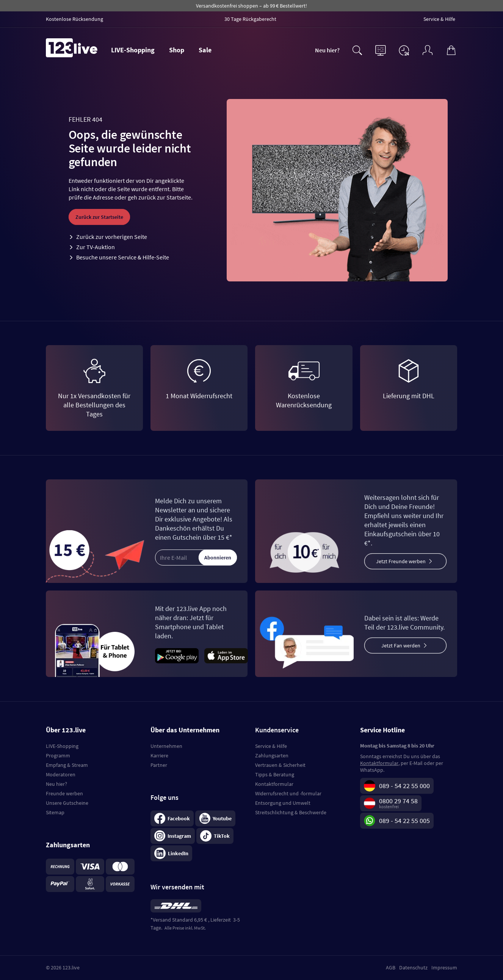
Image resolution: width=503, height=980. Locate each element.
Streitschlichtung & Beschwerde (291, 812)
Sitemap (55, 812)
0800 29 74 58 (398, 801)
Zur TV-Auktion (96, 247)
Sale (205, 50)
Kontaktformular (274, 784)
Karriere (159, 755)
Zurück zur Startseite (99, 217)
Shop (177, 50)
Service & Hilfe (271, 746)
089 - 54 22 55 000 (404, 786)
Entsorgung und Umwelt (283, 803)
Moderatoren (61, 774)
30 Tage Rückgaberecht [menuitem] (250, 19)
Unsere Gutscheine (67, 803)
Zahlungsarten (272, 755)
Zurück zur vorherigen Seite (112, 237)
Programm (58, 755)
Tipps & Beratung (275, 774)
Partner (159, 765)
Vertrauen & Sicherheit (280, 765)
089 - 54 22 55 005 (404, 821)
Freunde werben (64, 793)
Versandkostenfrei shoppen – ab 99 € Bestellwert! (251, 6)
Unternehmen (166, 746)
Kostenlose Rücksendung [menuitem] (74, 19)
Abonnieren (218, 558)
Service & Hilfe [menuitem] (439, 19)
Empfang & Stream (67, 765)
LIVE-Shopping (133, 50)
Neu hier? (327, 50)
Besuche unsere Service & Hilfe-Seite (123, 257)
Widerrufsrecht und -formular (288, 793)
